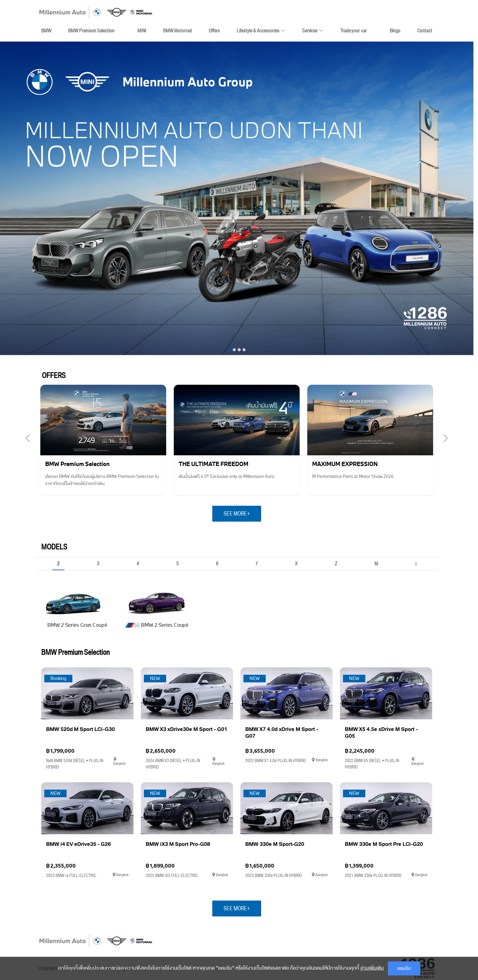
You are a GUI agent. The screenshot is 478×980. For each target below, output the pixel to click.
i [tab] (416, 564)
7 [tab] (257, 564)
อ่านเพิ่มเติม (372, 968)
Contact (425, 31)
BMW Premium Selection (91, 31)
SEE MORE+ (237, 514)
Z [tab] (336, 564)
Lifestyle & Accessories (261, 29)
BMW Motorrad (177, 31)
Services (313, 31)
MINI (142, 31)
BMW (46, 31)
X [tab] (296, 564)
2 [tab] (58, 564)
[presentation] (28, 439)
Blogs (395, 31)
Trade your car (354, 31)
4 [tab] (138, 564)
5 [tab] (177, 564)
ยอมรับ (404, 968)
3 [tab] (98, 564)
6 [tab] (217, 564)
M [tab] (376, 564)
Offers (214, 31)
